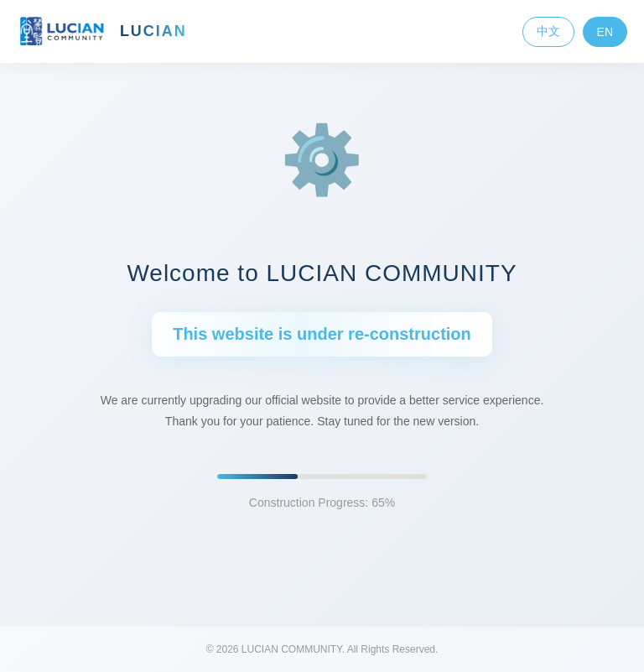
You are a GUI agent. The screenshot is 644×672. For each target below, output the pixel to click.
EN (605, 32)
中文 (548, 31)
